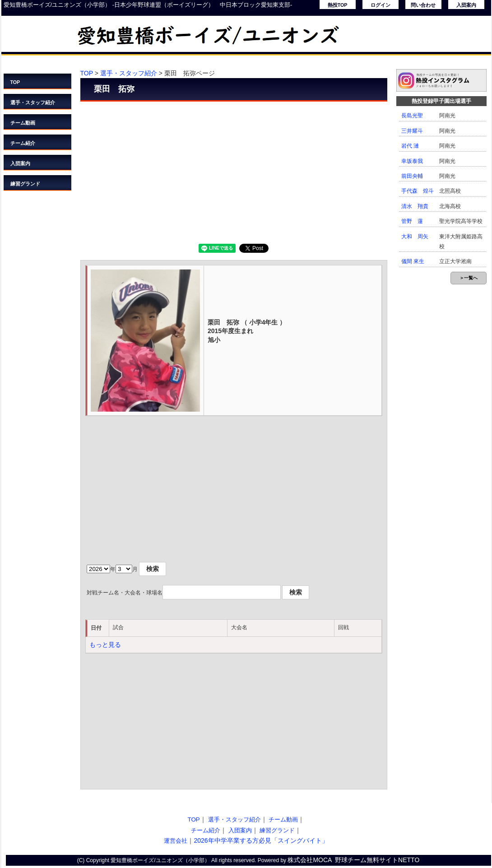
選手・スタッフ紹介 (33, 102)
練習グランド (25, 184)
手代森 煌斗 (418, 191)
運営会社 (176, 841)
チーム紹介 (23, 143)
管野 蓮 (412, 221)
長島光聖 (412, 116)
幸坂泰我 (412, 161)
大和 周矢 (415, 237)
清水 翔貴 (415, 206)
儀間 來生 (413, 261)
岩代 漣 (410, 146)
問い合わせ (423, 5)
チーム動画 (23, 123)
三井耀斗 (412, 131)
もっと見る (105, 645)
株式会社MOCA (310, 860)
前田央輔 (412, 176)
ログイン (381, 5)
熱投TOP (338, 5)
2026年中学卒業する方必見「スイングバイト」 (261, 840)
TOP (15, 82)
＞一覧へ (469, 278)
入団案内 (466, 5)
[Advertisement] (234, 172)
